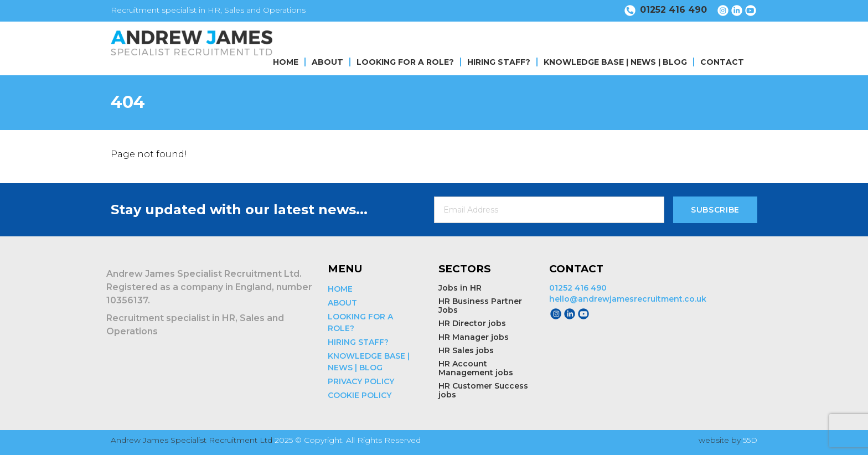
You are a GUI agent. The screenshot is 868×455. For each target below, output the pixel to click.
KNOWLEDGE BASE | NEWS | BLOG (615, 62)
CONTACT (722, 62)
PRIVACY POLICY (361, 381)
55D (750, 440)
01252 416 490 (578, 288)
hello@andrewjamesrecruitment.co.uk (628, 299)
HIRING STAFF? (499, 62)
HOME (286, 62)
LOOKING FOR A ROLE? (405, 62)
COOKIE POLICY (360, 395)
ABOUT (327, 62)
